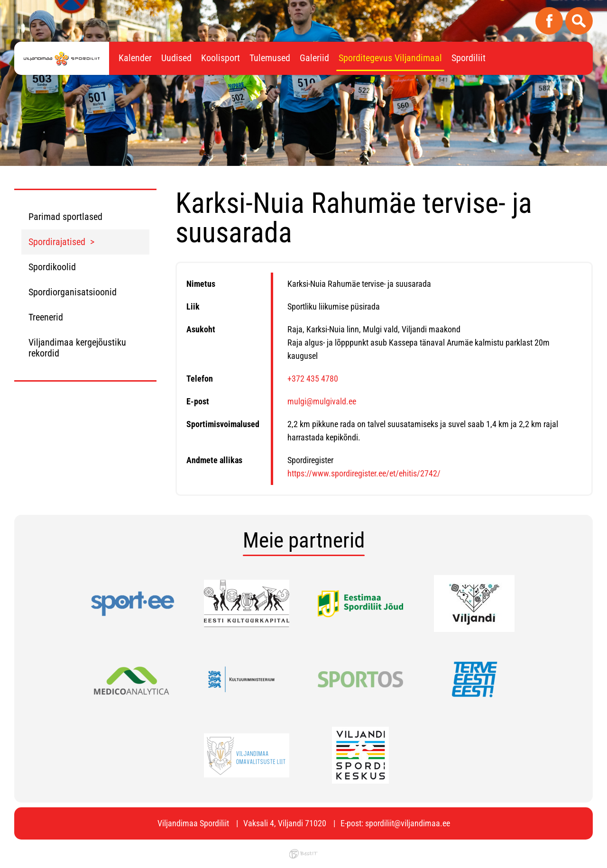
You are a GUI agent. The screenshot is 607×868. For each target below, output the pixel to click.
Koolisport (221, 58)
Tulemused (270, 58)
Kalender (135, 58)
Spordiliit (469, 58)
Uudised (176, 58)
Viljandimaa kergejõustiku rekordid (77, 348)
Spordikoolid (52, 267)
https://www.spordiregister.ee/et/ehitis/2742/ (364, 473)
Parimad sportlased (65, 217)
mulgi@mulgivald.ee (322, 401)
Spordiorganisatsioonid (73, 292)
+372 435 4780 (313, 379)
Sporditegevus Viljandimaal (390, 58)
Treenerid (46, 317)
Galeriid (314, 58)
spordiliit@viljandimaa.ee (408, 823)
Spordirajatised (57, 242)
